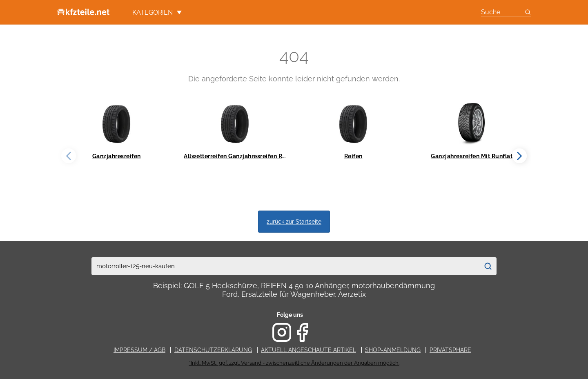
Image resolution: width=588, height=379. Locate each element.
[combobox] (285, 266)
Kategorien (157, 12)
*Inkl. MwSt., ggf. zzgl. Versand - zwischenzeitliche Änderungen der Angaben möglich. (294, 363)
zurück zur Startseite (294, 221)
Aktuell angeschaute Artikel (308, 350)
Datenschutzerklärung (213, 350)
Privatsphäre (450, 350)
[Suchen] (488, 266)
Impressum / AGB (139, 350)
